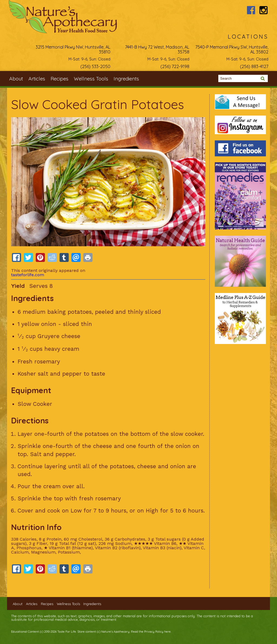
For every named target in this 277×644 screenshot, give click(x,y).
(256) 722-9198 (175, 66)
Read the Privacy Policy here (151, 632)
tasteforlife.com (28, 275)
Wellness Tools (91, 79)
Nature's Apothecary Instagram (264, 10)
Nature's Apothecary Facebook (251, 10)
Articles (37, 79)
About (16, 79)
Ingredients (126, 79)
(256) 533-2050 (95, 66)
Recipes (60, 79)
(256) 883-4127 (254, 66)
